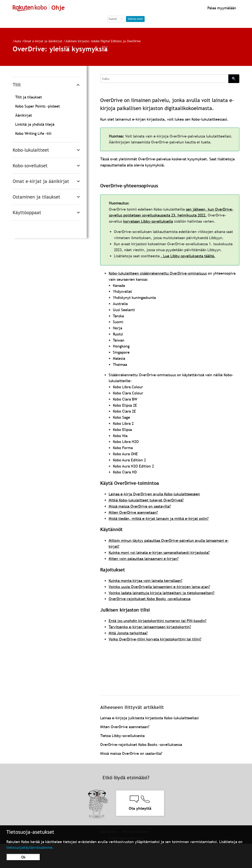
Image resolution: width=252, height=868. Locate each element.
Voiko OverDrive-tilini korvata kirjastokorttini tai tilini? (155, 639)
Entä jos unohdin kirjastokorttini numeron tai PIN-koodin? (158, 621)
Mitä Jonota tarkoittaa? (128, 633)
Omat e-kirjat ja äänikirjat (43, 41)
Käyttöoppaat (27, 213)
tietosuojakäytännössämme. (30, 847)
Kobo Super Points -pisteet (38, 106)
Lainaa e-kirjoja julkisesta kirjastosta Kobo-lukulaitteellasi (149, 718)
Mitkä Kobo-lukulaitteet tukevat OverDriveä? (146, 500)
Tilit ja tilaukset (29, 97)
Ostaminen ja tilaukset (36, 197)
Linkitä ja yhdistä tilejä (35, 124)
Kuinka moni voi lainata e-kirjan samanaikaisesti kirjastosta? (159, 553)
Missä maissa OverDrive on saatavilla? (140, 506)
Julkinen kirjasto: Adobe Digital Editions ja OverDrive (103, 41)
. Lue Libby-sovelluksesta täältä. (188, 256)
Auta (18, 41)
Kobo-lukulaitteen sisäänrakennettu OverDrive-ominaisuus (158, 273)
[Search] (164, 79)
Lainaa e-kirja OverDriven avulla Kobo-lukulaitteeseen (154, 494)
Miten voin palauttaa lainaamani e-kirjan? (144, 559)
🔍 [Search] (234, 79)
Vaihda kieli (135, 19)
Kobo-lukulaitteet (31, 150)
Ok (23, 857)
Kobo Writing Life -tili (33, 133)
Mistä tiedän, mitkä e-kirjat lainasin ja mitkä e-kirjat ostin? (159, 518)
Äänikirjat (24, 115)
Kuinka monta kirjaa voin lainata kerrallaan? (146, 581)
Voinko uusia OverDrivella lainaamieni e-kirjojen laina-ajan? (159, 587)
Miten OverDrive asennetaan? (133, 512)
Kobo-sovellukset (30, 166)
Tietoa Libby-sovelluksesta (122, 736)
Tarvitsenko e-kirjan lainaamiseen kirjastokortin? (150, 627)
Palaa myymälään (221, 8)
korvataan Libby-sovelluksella (148, 221)
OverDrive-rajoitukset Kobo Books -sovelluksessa (150, 599)
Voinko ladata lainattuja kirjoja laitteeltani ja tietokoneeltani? (162, 593)
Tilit (17, 85)
